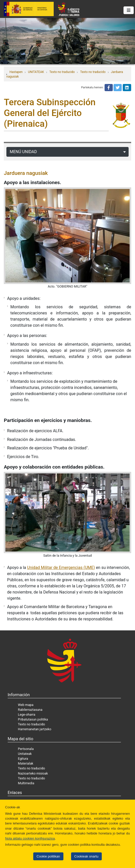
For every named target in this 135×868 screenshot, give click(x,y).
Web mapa (26, 705)
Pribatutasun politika (33, 719)
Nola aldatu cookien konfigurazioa (30, 838)
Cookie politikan (48, 856)
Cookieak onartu (86, 856)
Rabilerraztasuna (30, 710)
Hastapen (16, 72)
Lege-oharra (27, 714)
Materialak (26, 763)
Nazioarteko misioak (33, 773)
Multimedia (26, 783)
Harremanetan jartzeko (35, 729)
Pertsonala (26, 749)
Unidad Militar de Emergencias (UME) (61, 568)
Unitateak (25, 754)
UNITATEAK (36, 72)
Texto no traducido (62, 72)
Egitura (23, 759)
